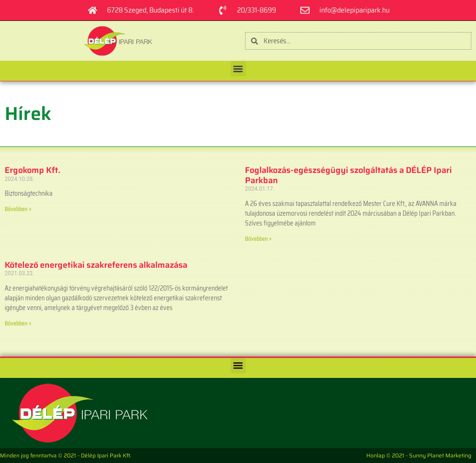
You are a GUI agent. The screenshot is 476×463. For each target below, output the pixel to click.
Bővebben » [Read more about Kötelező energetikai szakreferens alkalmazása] (18, 323)
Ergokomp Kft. (33, 170)
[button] (238, 69)
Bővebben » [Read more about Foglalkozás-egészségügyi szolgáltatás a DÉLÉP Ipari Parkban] (258, 239)
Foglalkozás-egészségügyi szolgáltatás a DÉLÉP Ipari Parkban (348, 175)
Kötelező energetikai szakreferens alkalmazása (96, 265)
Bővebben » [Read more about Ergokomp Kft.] (18, 209)
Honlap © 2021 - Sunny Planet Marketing (419, 455)
